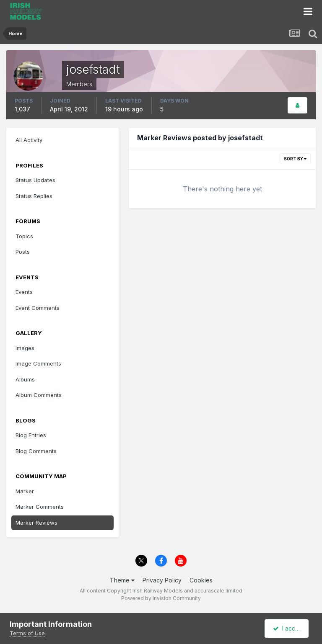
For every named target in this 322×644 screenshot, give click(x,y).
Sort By (295, 159)
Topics (24, 236)
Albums (25, 379)
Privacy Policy (162, 580)
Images (25, 348)
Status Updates (35, 180)
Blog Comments (36, 451)
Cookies (201, 580)
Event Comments (38, 308)
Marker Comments (40, 507)
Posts (23, 252)
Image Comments (38, 363)
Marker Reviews (36, 523)
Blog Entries (31, 435)
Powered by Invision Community (161, 598)
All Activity (29, 140)
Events (24, 292)
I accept (288, 628)
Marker (25, 491)
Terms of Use (27, 633)
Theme (122, 580)
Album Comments (39, 395)
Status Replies (34, 196)
